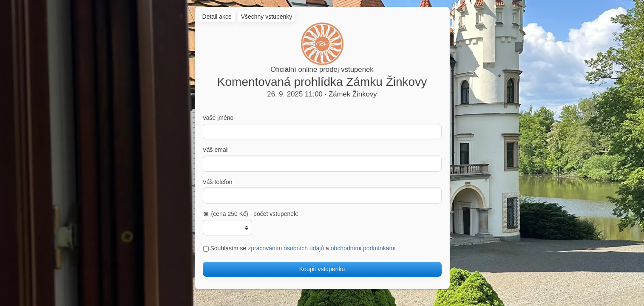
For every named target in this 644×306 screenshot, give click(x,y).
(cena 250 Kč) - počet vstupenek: (251, 214)
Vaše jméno (218, 118)
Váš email (216, 150)
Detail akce (217, 17)
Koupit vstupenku (322, 269)
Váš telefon (218, 182)
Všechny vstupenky (267, 17)
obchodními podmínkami (363, 248)
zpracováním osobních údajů (286, 248)
